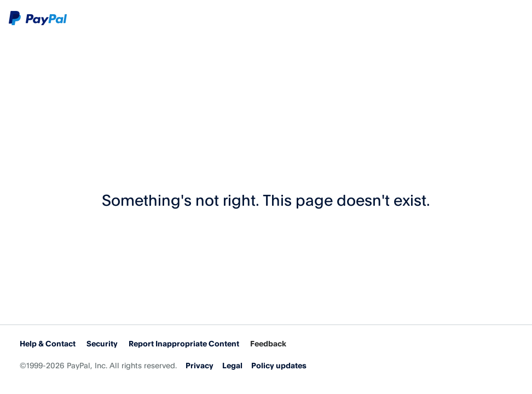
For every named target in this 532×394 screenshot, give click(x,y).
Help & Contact (48, 343)
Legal (232, 365)
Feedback (268, 343)
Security (102, 343)
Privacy (199, 365)
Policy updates (279, 365)
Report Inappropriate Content (184, 343)
